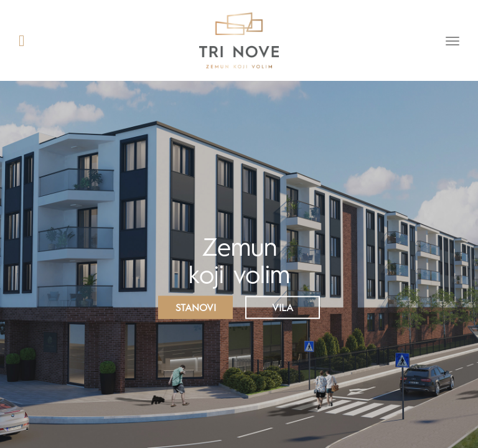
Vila (283, 309)
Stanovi (196, 309)
